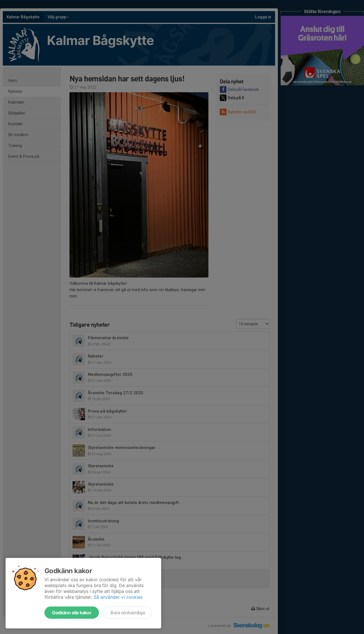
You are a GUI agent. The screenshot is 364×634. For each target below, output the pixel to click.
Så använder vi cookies (118, 597)
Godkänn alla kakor (72, 613)
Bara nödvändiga (128, 613)
